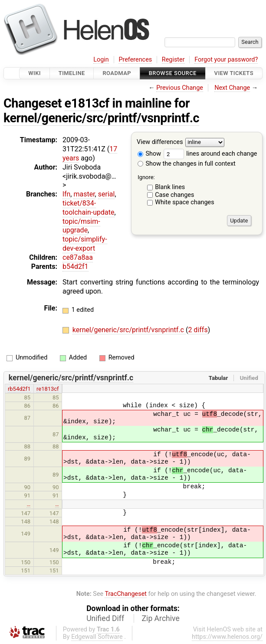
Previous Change (180, 88)
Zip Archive (161, 618)
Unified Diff (105, 618)
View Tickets (234, 73)
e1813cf (87, 103)
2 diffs (198, 330)
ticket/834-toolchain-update (89, 208)
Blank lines (170, 187)
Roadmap (117, 73)
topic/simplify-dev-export (85, 244)
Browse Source (173, 73)
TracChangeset (126, 594)
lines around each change (210, 154)
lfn (66, 194)
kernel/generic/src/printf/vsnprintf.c (101, 118)
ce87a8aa (78, 257)
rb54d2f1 (19, 389)
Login (101, 60)
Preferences (135, 60)
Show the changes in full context (187, 164)
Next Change (232, 88)
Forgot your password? (226, 60)
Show (149, 154)
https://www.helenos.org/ (227, 637)
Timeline (72, 73)
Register (173, 60)
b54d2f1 (76, 266)
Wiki (34, 73)
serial (107, 194)
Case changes (174, 195)
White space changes (185, 202)
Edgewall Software (97, 637)
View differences (160, 142)
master (84, 194)
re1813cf (48, 389)
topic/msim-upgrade (81, 226)
